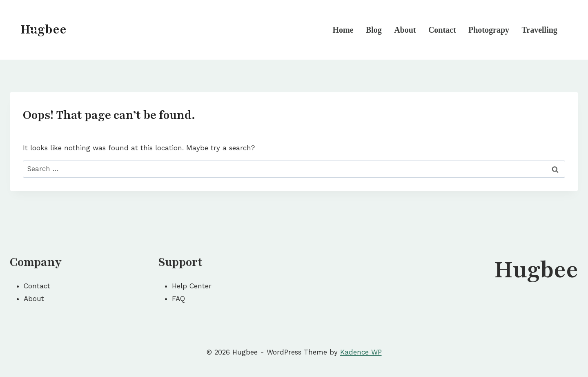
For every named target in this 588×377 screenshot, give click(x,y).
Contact (442, 30)
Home (343, 30)
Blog (374, 30)
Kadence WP (361, 352)
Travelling (539, 30)
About (405, 30)
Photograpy (489, 30)
